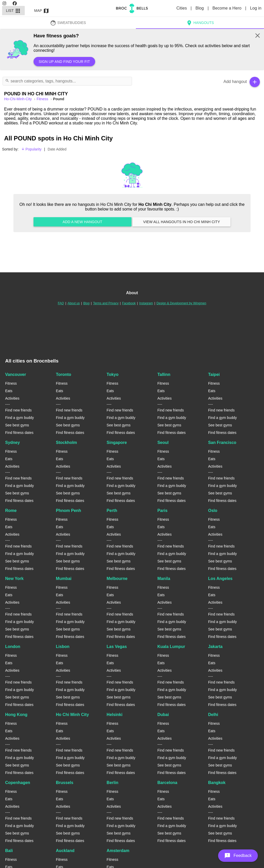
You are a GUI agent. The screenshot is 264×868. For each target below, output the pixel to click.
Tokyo (113, 374)
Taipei (214, 374)
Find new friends (18, 410)
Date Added (57, 149)
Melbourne (117, 579)
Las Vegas (117, 647)
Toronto (64, 374)
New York (14, 579)
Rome (11, 511)
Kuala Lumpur (171, 647)
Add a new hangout (82, 222)
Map (42, 11)
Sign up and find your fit (64, 62)
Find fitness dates (19, 433)
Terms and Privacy (106, 303)
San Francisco (222, 443)
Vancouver (16, 374)
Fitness (43, 99)
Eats (9, 391)
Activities (12, 398)
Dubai (163, 715)
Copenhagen (18, 783)
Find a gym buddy (19, 418)
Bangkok (217, 783)
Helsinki (115, 715)
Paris (162, 511)
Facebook (129, 303)
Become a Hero (228, 8)
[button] (238, 856)
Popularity (31, 149)
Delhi (213, 715)
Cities (182, 8)
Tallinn (164, 374)
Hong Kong (16, 715)
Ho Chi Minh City (72, 715)
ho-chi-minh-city (18, 99)
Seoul (163, 443)
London (13, 647)
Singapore (117, 443)
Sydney (13, 443)
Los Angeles (220, 579)
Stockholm (67, 443)
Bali (9, 851)
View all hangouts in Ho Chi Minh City (181, 222)
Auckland (65, 851)
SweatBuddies (68, 23)
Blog (200, 8)
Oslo (213, 511)
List (13, 11)
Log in (256, 8)
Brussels (65, 783)
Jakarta (215, 647)
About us (74, 303)
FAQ (61, 303)
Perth (112, 511)
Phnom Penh (69, 511)
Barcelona (167, 783)
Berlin (113, 783)
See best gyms (17, 425)
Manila (164, 579)
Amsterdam (118, 851)
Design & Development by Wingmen (181, 303)
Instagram (146, 303)
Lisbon (63, 647)
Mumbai (64, 579)
